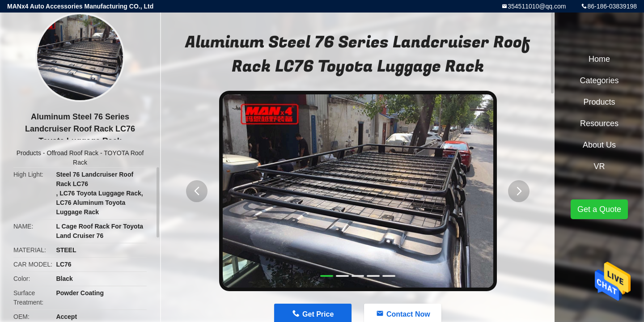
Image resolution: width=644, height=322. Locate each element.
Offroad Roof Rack (72, 153)
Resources (599, 123)
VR (599, 166)
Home (599, 59)
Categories (599, 80)
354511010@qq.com (537, 6)
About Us (599, 145)
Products (29, 153)
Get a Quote (599, 209)
